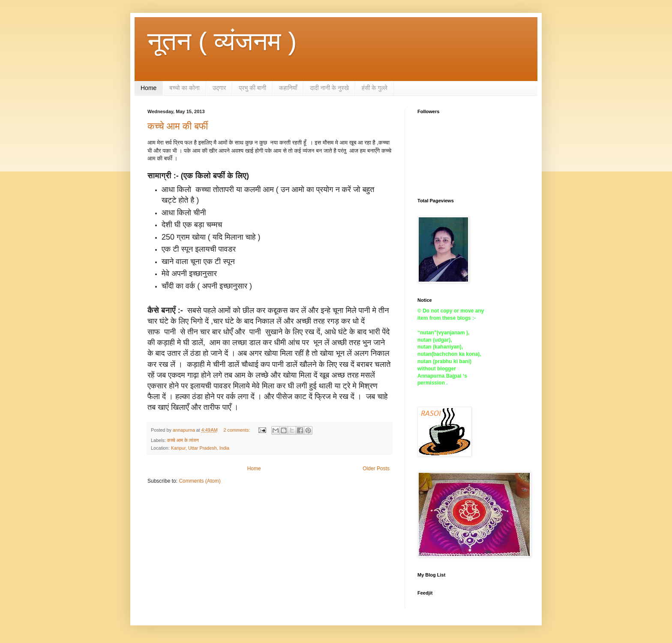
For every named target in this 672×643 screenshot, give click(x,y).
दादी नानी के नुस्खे (329, 88)
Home (148, 88)
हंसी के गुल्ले (375, 88)
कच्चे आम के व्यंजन (183, 440)
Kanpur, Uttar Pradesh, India (200, 448)
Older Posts (376, 469)
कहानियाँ (288, 88)
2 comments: (238, 430)
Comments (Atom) (199, 481)
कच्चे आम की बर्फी (178, 126)
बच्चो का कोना (184, 88)
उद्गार (219, 88)
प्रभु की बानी (252, 88)
